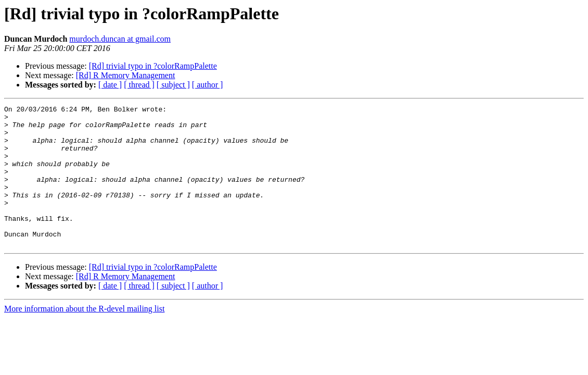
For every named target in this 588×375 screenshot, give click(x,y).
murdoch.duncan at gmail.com (120, 39)
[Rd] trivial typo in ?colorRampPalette (153, 66)
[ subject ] (173, 85)
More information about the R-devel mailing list (84, 337)
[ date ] (110, 85)
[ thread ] (139, 85)
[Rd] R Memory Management (126, 75)
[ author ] (208, 85)
